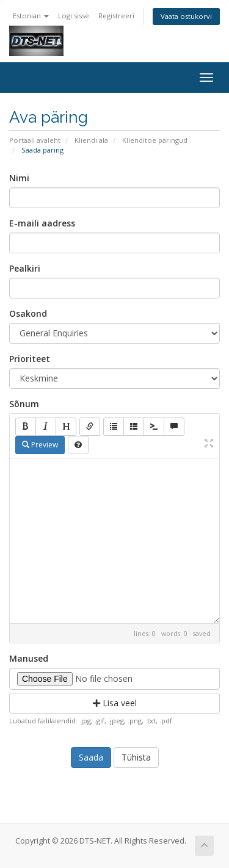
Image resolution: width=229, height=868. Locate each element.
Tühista (136, 757)
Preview (40, 445)
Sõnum (24, 404)
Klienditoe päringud (155, 140)
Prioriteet (30, 359)
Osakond (28, 313)
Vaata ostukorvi (186, 16)
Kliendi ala (91, 140)
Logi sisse (74, 16)
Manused (29, 658)
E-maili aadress (42, 223)
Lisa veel (115, 703)
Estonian (31, 16)
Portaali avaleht (35, 140)
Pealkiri (25, 268)
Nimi (19, 178)
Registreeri (116, 16)
